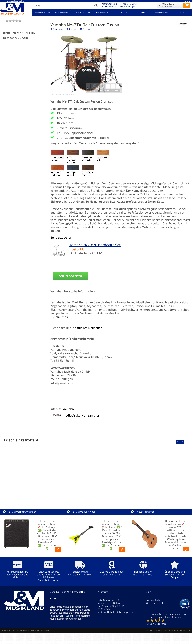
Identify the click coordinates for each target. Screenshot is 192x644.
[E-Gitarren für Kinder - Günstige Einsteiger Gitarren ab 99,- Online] (122, 549)
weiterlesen (76, 619)
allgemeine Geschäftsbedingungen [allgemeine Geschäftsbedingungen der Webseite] (166, 614)
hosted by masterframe (157, 630)
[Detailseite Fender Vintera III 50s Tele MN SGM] (96, 471)
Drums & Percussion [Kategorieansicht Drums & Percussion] (82, 12)
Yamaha (68, 409)
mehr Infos (60, 317)
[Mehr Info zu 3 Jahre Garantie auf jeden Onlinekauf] (112, 570)
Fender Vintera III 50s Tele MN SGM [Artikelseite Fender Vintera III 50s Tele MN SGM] (96, 494)
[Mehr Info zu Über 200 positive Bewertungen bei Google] (175, 572)
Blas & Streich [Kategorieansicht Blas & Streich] (102, 12)
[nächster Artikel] (182, 442)
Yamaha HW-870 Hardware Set (95, 245)
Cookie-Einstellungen (169, 617)
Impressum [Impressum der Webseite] (130, 612)
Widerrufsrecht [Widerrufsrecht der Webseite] (154, 603)
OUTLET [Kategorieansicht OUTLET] (142, 12)
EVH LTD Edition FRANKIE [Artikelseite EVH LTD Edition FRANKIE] (33, 494)
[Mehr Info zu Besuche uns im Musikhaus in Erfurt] (143, 570)
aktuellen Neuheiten (88, 328)
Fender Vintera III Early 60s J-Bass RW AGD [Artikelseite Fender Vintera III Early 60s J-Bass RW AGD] (159, 494)
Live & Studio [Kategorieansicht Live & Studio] (122, 12)
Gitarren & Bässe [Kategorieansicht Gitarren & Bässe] (62, 12)
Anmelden (187, 1)
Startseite (59, 29)
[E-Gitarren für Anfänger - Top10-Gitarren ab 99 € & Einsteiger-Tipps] (58, 550)
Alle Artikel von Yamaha (83, 415)
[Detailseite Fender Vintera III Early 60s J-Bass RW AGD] (159, 471)
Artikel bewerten (70, 276)
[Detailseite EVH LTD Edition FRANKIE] (33, 471)
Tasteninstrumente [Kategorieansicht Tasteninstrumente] (42, 12)
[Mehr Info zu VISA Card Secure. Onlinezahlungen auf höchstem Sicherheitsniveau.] (49, 573)
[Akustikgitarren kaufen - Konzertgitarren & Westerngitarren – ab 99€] (186, 549)
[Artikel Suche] (63, 5)
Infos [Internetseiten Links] (182, 12)
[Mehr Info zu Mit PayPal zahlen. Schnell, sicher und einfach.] (17, 572)
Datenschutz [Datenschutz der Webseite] (153, 600)
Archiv (86, 29)
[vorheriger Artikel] (178, 442)
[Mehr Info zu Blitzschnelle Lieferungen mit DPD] (80, 570)
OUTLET (73, 29)
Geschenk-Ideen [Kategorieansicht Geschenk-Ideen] (162, 12)
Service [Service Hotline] (150, 617)
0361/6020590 (109, 4)
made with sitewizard (181, 630)
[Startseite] (16, 9)
